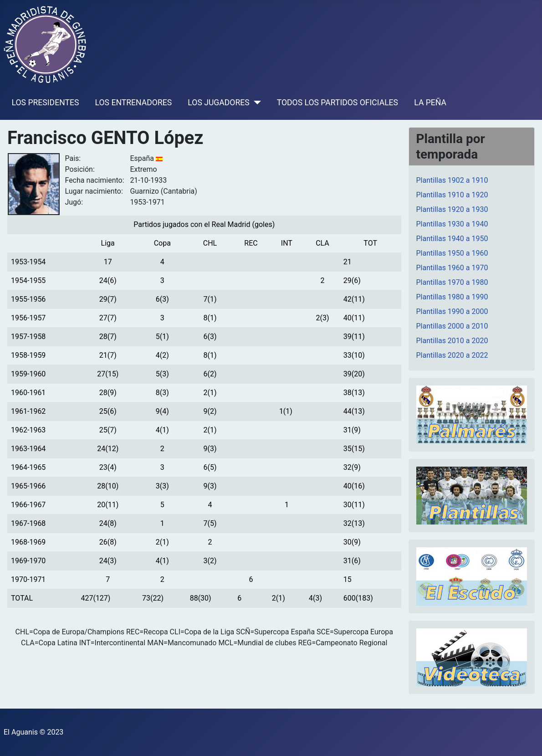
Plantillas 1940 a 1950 (452, 239)
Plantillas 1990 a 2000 (452, 311)
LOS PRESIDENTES (46, 103)
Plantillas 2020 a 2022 (452, 355)
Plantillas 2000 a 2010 (452, 326)
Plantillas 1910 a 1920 (452, 195)
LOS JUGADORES (218, 103)
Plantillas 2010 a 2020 (452, 341)
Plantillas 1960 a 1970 (452, 268)
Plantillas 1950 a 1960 (452, 253)
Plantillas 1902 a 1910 (452, 180)
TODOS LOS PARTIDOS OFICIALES (337, 103)
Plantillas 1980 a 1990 (452, 297)
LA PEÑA (430, 103)
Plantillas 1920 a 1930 (452, 209)
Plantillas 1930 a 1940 (452, 224)
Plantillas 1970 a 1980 (452, 282)
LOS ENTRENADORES (134, 103)
